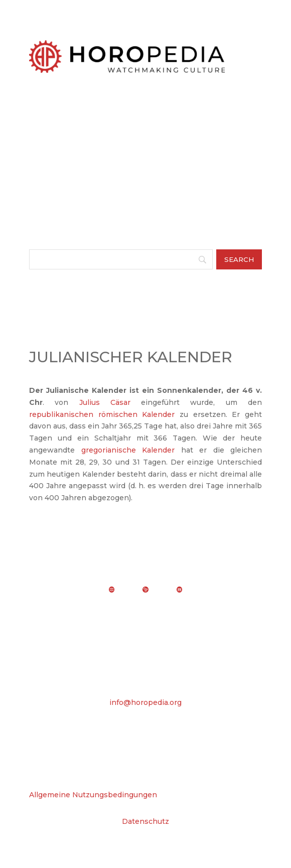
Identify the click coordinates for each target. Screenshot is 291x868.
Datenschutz (145, 821)
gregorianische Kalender (128, 450)
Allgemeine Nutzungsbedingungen (93, 795)
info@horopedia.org (145, 702)
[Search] (121, 259)
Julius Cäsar (105, 402)
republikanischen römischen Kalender (102, 414)
